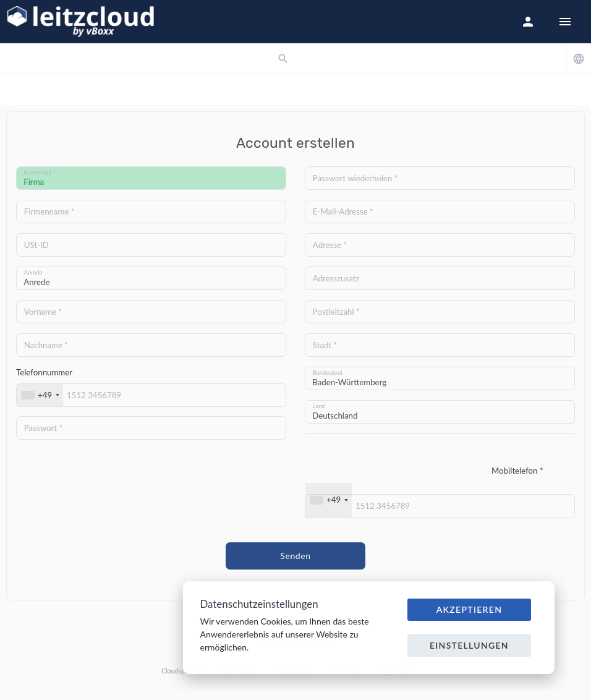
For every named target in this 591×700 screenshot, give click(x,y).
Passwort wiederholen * (355, 178)
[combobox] (40, 395)
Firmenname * (49, 211)
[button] (528, 22)
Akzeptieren (470, 609)
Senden (295, 556)
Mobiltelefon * (517, 471)
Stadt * (325, 345)
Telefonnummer (44, 372)
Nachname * (46, 345)
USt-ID (36, 245)
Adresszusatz (336, 278)
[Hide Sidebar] (565, 22)
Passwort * (43, 428)
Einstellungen (469, 645)
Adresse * (330, 245)
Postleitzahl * (336, 312)
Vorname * (43, 312)
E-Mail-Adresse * (343, 211)
